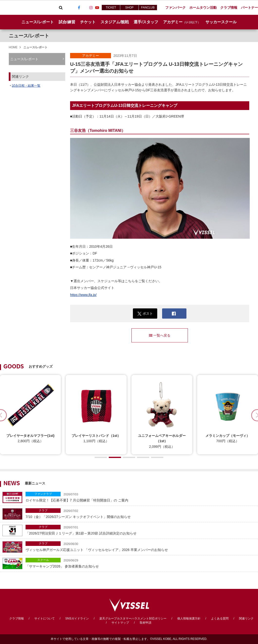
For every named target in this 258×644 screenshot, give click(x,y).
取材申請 (146, 623)
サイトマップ (120, 623)
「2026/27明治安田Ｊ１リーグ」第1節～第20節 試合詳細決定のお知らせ (141, 530)
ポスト (145, 314)
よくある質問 (220, 619)
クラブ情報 (17, 619)
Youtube (97, 8)
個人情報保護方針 (189, 619)
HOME (13, 47)
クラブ (43, 510)
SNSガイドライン (77, 619)
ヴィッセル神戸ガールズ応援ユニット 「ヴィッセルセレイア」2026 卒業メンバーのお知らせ (141, 547)
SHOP (129, 8)
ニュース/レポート (37, 22)
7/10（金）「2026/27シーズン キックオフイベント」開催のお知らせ (141, 513)
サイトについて (45, 619)
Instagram (91, 8)
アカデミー (91, 56)
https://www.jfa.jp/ (83, 295)
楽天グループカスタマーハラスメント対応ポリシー (133, 619)
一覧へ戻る (160, 335)
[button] (101, 457)
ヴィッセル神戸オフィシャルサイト (27, 8)
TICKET (111, 8)
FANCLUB (148, 8)
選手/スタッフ (146, 22)
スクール (43, 560)
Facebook (79, 8)
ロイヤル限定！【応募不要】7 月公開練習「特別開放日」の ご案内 (141, 497)
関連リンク (246, 619)
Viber (67, 8)
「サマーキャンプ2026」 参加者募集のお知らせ (141, 563)
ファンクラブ (43, 494)
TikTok (85, 8)
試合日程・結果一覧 (26, 86)
